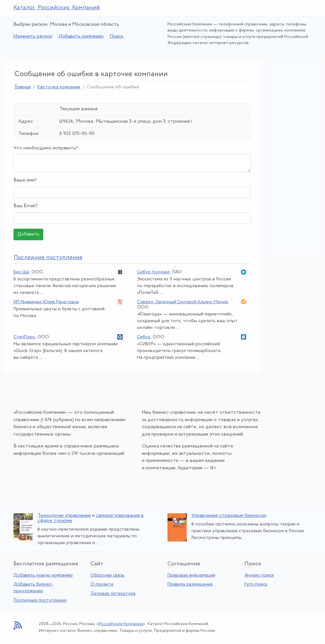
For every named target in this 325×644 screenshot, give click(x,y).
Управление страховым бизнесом (229, 516)
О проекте (102, 584)
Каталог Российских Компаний (57, 8)
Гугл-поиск (256, 584)
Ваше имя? (25, 180)
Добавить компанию (81, 36)
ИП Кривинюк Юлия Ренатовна (46, 302)
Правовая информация (191, 575)
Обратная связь (107, 575)
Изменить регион (33, 36)
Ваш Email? (26, 206)
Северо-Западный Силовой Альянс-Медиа (182, 302)
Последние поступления (40, 600)
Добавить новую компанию (43, 575)
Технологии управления (64, 516)
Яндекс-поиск (259, 575)
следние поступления (48, 258)
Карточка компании (59, 87)
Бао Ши (21, 272)
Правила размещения (190, 584)
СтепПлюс (24, 337)
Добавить (28, 234)
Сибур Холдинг (153, 272)
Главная (23, 87)
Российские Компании (121, 624)
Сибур (144, 337)
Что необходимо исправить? (46, 148)
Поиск (117, 36)
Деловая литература (113, 594)
